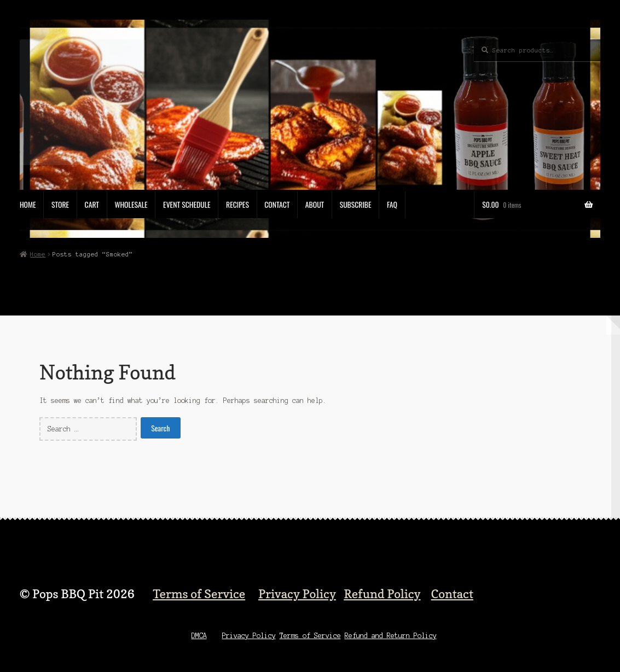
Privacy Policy (297, 594)
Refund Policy (382, 594)
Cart (92, 204)
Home (28, 204)
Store (60, 204)
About (315, 204)
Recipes (237, 204)
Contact (277, 204)
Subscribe (356, 204)
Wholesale (131, 204)
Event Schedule (187, 204)
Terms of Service (199, 594)
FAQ (392, 204)
